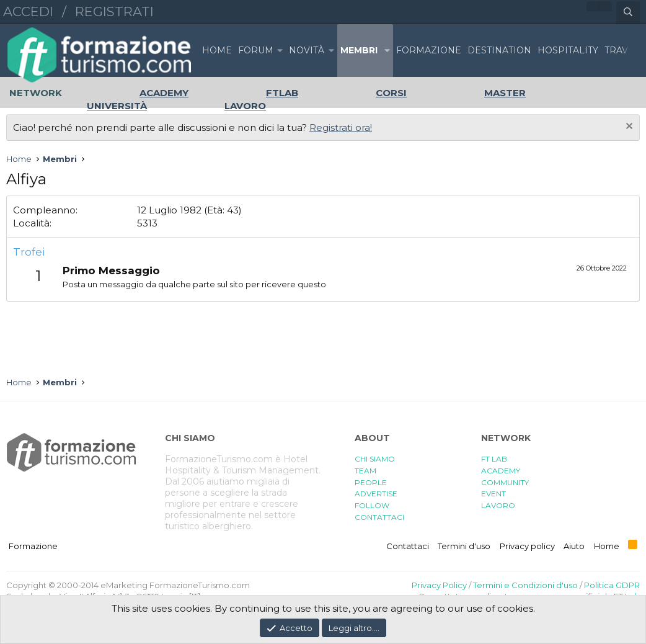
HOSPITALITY (568, 50)
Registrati (114, 11)
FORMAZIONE (429, 50)
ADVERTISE (376, 494)
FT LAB (494, 459)
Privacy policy (527, 546)
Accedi (28, 11)
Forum (256, 50)
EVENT (493, 494)
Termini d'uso (464, 546)
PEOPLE (371, 482)
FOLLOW (372, 505)
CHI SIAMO (375, 459)
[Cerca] (628, 12)
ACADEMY (501, 471)
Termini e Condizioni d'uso (525, 585)
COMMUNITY (505, 482)
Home (217, 50)
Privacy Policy (439, 585)
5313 (147, 223)
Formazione (33, 546)
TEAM (365, 471)
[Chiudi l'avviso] (628, 127)
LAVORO (498, 505)
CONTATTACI (379, 517)
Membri (359, 50)
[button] (280, 51)
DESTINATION (499, 50)
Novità (307, 50)
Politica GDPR (612, 585)
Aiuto (574, 546)
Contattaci (408, 546)
